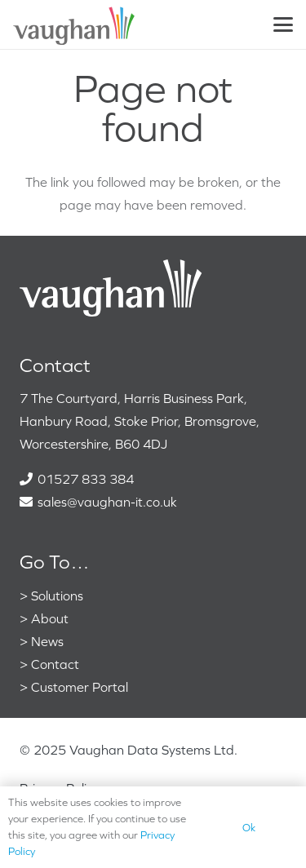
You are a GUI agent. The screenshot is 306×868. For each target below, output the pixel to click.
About (50, 618)
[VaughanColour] (75, 24)
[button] (283, 24)
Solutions (57, 596)
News (47, 641)
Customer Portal (80, 687)
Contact (55, 664)
